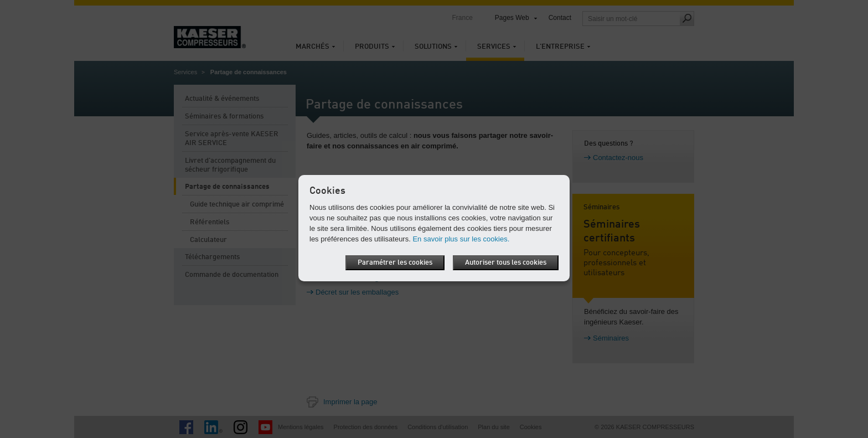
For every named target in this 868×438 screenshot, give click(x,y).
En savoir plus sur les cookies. (461, 239)
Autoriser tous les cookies (506, 263)
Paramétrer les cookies (395, 263)
